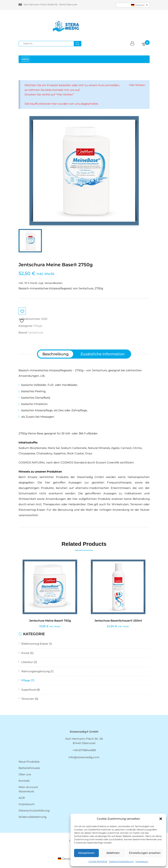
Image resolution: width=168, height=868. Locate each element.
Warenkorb (26, 791)
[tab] (56, 354)
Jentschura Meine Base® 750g (50, 621)
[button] (161, 819)
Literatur (27, 662)
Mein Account (28, 787)
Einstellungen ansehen (145, 853)
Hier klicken (137, 85)
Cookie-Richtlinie (98, 861)
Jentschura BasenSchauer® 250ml (118, 621)
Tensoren (28, 699)
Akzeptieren (86, 853)
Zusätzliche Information (103, 354)
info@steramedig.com (84, 757)
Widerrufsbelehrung (32, 817)
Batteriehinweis (29, 768)
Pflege (26, 680)
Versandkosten (54, 283)
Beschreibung (56, 354)
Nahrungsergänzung (36, 671)
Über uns (25, 774)
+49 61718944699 (84, 750)
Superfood (28, 690)
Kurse (25, 653)
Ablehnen (113, 853)
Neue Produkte (29, 762)
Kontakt (24, 781)
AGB (22, 798)
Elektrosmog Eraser (35, 644)
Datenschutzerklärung (121, 861)
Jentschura (36, 332)
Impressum (142, 861)
